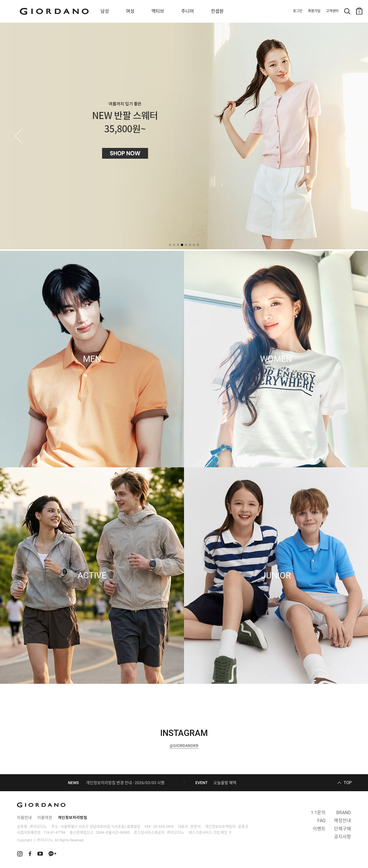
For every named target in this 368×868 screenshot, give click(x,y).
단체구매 (343, 829)
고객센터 (332, 11)
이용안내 (24, 818)
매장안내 (343, 821)
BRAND (344, 813)
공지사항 (343, 837)
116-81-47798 (54, 832)
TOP (348, 783)
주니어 (188, 11)
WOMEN (276, 359)
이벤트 (319, 829)
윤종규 (243, 826)
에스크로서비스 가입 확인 (208, 832)
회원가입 (314, 11)
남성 (105, 11)
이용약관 (45, 818)
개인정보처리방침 (72, 818)
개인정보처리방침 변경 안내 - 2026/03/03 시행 (125, 783)
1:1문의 (318, 813)
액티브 (158, 11)
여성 (130, 11)
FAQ (321, 821)
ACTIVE (92, 576)
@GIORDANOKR (184, 746)
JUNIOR (276, 576)
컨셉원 (217, 11)
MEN (92, 359)
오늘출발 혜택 (225, 783)
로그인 (298, 11)
